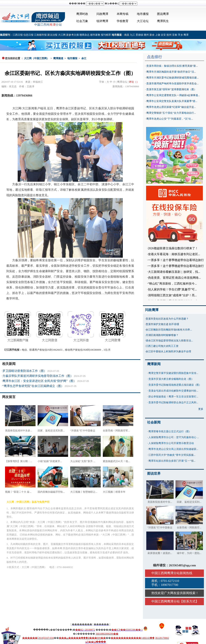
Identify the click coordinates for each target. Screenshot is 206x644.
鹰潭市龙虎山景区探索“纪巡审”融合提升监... (171, 107)
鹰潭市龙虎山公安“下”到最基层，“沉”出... (170, 119)
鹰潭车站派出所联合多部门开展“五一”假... (172, 461)
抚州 (169, 35)
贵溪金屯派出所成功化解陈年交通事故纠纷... (173, 391)
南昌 (127, 35)
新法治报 (52, 35)
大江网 (62, 35)
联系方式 (189, 601)
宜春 (175, 35)
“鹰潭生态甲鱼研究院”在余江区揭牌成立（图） (33, 386)
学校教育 (123, 21)
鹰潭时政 (82, 14)
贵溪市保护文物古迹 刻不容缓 (162, 324)
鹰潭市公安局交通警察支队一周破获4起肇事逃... (173, 95)
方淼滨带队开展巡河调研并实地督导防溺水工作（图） (38, 376)
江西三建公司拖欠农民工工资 (162, 346)
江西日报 (18, 35)
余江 (84, 58)
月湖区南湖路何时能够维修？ (162, 335)
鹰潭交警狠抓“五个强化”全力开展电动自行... (171, 113)
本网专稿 (123, 14)
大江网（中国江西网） (37, 58)
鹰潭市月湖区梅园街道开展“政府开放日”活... (171, 72)
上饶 (158, 35)
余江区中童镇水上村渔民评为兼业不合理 (168, 351)
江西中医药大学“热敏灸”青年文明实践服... (172, 455)
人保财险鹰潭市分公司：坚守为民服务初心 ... (174, 437)
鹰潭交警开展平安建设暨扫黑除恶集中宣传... (173, 373)
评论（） (134, 82)
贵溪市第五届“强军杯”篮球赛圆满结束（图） (171, 89)
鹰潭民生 (163, 21)
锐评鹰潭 (102, 21)
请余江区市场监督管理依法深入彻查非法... (169, 341)
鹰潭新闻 (154, 364)
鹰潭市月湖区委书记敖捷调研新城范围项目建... (172, 78)
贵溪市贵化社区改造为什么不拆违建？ (167, 319)
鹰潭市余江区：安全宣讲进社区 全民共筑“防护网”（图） (40, 381)
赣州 (146, 35)
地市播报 (143, 14)
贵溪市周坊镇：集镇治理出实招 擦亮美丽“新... (172, 66)
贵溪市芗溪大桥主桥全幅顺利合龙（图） (171, 379)
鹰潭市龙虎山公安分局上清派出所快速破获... (173, 449)
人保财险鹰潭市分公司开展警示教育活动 (171, 443)
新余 (152, 35)
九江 (132, 35)
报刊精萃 (106, 35)
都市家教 (95, 35)
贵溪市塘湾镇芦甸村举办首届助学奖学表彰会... (172, 84)
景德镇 (139, 35)
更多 (201, 409)
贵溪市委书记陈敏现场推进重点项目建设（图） (175, 385)
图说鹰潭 (163, 14)
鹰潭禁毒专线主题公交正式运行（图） (170, 431)
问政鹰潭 (102, 14)
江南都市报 (40, 35)
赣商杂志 (85, 35)
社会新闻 (154, 422)
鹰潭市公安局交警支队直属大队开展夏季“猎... (172, 101)
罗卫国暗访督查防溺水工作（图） (25, 371)
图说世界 (154, 474)
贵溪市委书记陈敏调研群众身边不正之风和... (173, 402)
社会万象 (82, 21)
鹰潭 (186, 35)
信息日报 (28, 35)
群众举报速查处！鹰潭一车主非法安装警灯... (173, 397)
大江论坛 (143, 21)
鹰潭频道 (58, 58)
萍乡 (180, 35)
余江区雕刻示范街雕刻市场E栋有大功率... (169, 330)
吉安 (163, 35)
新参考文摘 (73, 35)
